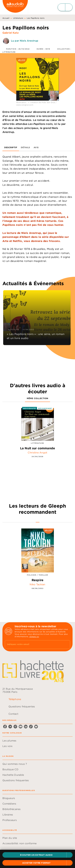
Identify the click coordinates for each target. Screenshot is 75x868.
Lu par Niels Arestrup (25, 41)
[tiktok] (31, 727)
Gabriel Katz (11, 33)
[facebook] (5, 727)
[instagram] (15, 727)
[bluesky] (36, 727)
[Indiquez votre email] (34, 645)
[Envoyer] (66, 644)
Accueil (6, 18)
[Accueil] (15, 7)
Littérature (18, 18)
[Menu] (65, 7)
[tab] (11, 147)
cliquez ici (34, 636)
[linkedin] (26, 727)
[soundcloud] (10, 727)
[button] (37, 855)
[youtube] (21, 727)
